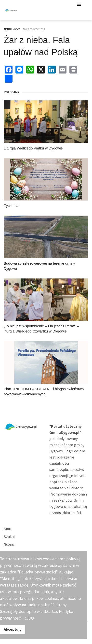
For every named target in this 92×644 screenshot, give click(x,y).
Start (8, 529)
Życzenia (11, 206)
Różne (9, 544)
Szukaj (9, 537)
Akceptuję (13, 629)
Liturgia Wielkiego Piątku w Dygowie (33, 148)
